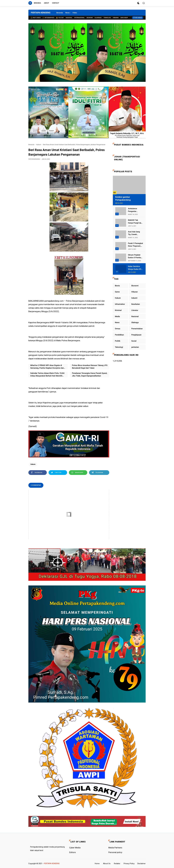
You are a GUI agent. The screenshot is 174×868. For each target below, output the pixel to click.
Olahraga (98, 18)
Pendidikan (119, 335)
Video (75, 13)
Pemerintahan (137, 329)
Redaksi (117, 864)
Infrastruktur (120, 304)
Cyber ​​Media (75, 848)
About (47, 3)
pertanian (135, 347)
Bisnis (117, 286)
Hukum (39, 145)
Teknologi (107, 18)
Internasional (79, 18)
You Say (60, 18)
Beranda (37, 3)
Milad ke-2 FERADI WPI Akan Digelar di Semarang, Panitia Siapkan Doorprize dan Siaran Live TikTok (47, 367)
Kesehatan (136, 304)
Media (117, 316)
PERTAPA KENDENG (41, 13)
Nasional (69, 18)
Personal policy (115, 852)
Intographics (48, 18)
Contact (56, 3)
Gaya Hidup (124, 18)
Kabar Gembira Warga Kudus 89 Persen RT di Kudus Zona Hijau (135, 268)
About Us (107, 864)
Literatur (135, 310)
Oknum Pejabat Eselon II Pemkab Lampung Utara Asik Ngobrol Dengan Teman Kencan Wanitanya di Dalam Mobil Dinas (135, 256)
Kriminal (118, 310)
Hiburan (116, 18)
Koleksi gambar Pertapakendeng (123, 198)
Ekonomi (90, 18)
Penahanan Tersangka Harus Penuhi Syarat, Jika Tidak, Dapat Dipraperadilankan (90, 375)
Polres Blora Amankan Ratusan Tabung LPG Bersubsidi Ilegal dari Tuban (90, 367)
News (67, 13)
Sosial (134, 341)
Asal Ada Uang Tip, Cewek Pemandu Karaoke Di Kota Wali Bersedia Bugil (135, 233)
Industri (134, 298)
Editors (72, 852)
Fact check (36, 18)
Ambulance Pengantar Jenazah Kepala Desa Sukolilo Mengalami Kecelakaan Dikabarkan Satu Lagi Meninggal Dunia (135, 210)
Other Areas (138, 18)
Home (97, 864)
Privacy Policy (129, 864)
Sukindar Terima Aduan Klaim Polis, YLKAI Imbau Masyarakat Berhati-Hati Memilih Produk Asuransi (47, 375)
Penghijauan (136, 335)
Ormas (118, 329)
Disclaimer (141, 864)
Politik (118, 341)
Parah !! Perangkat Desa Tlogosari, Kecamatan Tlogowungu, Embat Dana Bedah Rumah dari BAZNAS (136, 245)
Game (117, 292)
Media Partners (115, 848)
